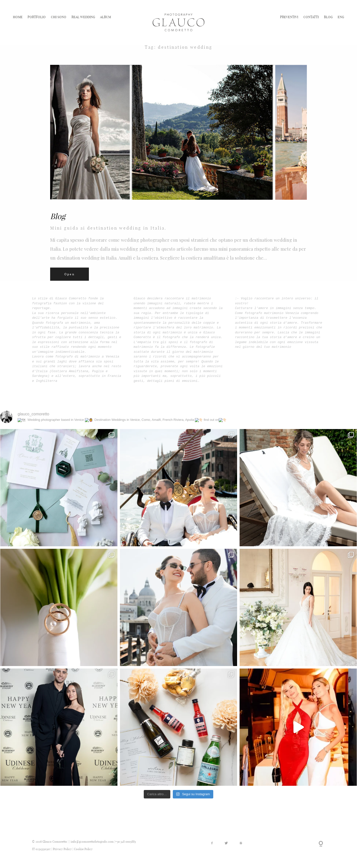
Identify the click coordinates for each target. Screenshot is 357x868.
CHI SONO (59, 17)
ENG (341, 17)
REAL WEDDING (83, 17)
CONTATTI (311, 17)
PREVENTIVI (289, 17)
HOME (18, 17)
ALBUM (106, 17)
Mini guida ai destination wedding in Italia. (108, 228)
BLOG (328, 17)
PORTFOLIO (37, 17)
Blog (58, 216)
